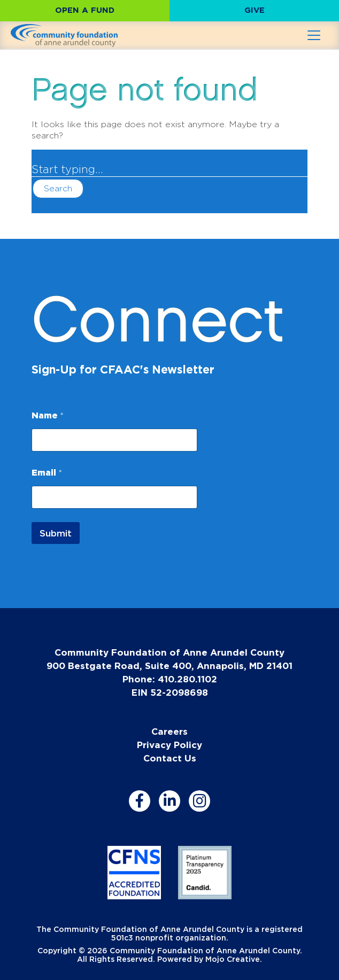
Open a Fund (85, 10)
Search (58, 188)
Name (48, 415)
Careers (169, 731)
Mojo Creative (233, 959)
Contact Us (170, 758)
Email (47, 472)
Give (255, 10)
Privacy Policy (169, 745)
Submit (56, 533)
